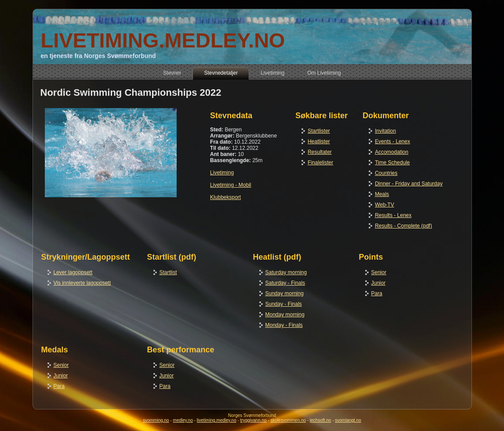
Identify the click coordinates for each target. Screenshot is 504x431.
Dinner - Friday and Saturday (409, 184)
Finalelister (320, 163)
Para (377, 293)
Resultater (320, 152)
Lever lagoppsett (73, 272)
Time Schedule (392, 163)
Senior (379, 272)
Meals (382, 194)
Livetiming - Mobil (230, 185)
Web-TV (384, 205)
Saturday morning (286, 272)
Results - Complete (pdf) (403, 226)
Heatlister (319, 141)
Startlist (168, 272)
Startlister (319, 131)
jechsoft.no (320, 420)
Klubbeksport (225, 197)
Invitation (385, 131)
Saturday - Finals (285, 283)
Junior (379, 283)
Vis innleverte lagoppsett (82, 283)
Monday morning (285, 315)
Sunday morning (285, 293)
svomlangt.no (348, 420)
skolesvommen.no (288, 420)
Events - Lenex (392, 141)
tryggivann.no (254, 420)
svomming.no (156, 420)
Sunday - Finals (284, 304)
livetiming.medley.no (217, 420)
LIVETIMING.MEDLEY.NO (163, 40)
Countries (386, 173)
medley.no (183, 420)
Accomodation (392, 152)
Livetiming (222, 173)
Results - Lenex (393, 215)
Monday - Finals (284, 325)
